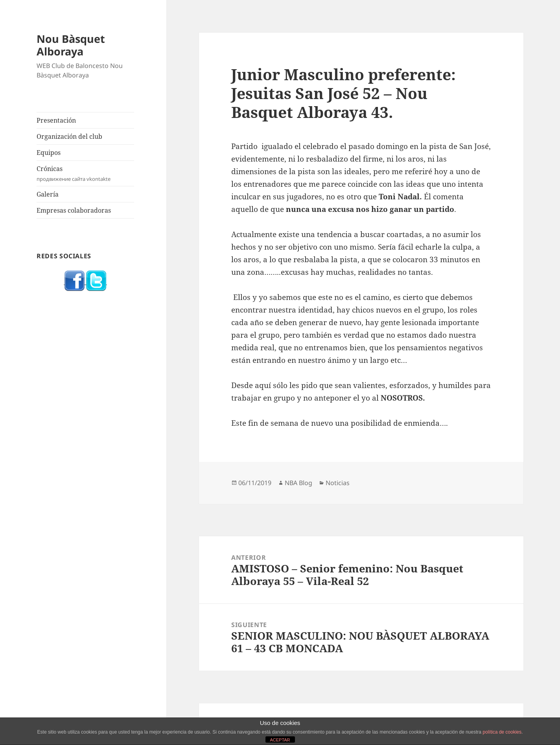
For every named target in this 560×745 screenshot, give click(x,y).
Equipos (49, 153)
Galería (48, 194)
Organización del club (69, 136)
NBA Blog (298, 483)
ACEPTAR (280, 740)
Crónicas (85, 174)
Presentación (56, 120)
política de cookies (502, 732)
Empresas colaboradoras (74, 210)
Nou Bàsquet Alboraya (71, 45)
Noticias (338, 483)
